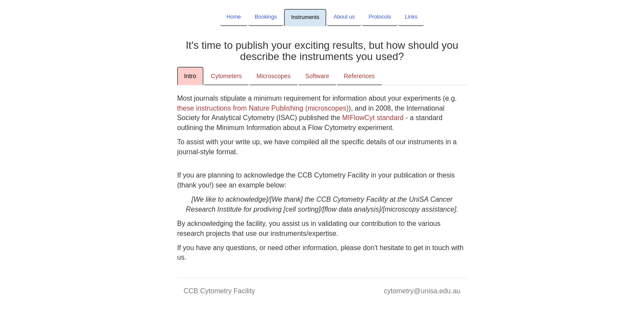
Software (317, 76)
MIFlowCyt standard (373, 118)
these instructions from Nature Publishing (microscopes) (263, 108)
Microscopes (274, 76)
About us (344, 17)
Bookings (266, 17)
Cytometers (227, 76)
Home (234, 17)
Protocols (380, 17)
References (359, 76)
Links (411, 17)
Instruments (305, 17)
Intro (190, 76)
